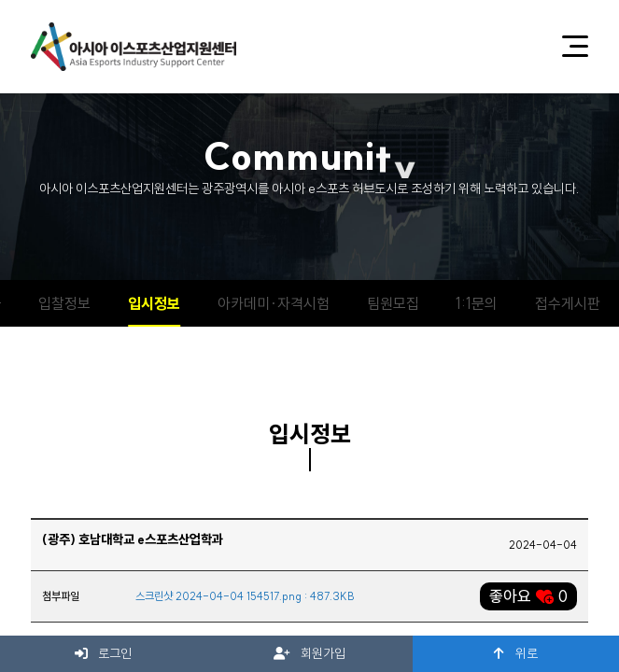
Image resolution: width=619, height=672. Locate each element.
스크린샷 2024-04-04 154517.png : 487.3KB (245, 596)
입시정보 (154, 303)
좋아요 (528, 596)
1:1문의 (477, 303)
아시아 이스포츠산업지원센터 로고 (134, 47)
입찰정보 (64, 303)
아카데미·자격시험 (274, 303)
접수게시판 (568, 303)
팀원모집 (393, 303)
